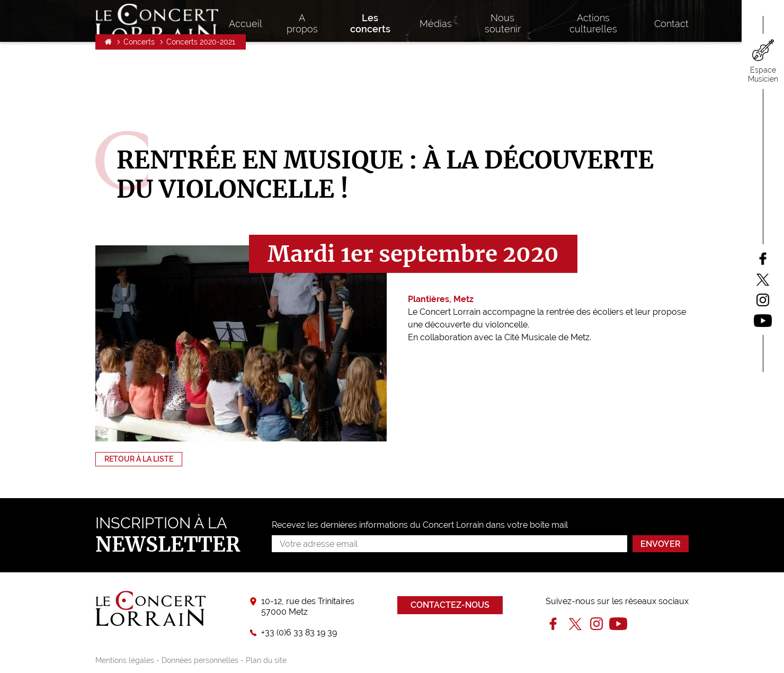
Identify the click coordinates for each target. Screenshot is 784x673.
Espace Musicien (763, 74)
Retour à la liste (139, 459)
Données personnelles (200, 660)
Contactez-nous (450, 605)
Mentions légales (125, 660)
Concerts (139, 99)
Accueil (108, 99)
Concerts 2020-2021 (201, 99)
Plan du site (266, 660)
